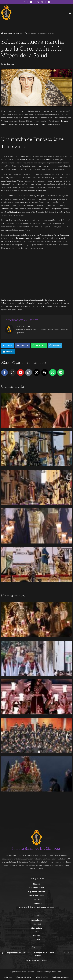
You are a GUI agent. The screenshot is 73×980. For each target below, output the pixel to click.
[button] (70, 13)
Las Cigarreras (9, 64)
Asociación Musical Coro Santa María (30, 307)
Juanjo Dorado (57, 972)
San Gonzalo (17, 33)
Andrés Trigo (46, 972)
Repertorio (8, 33)
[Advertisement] (36, 576)
